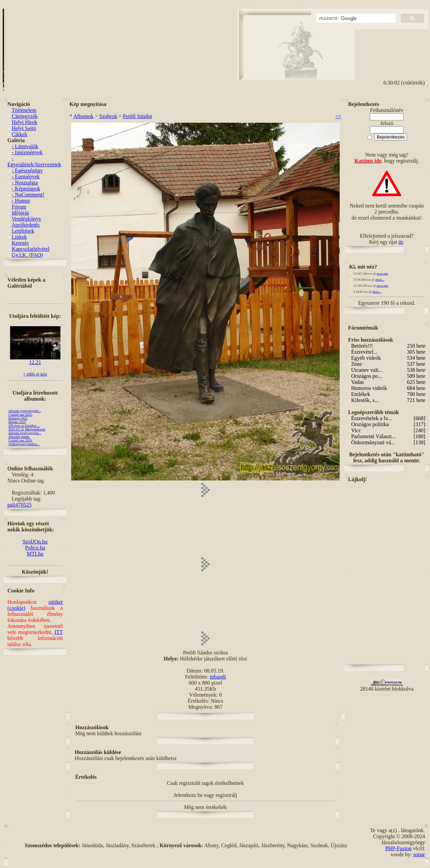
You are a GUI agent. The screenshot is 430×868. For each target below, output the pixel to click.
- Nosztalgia (25, 183)
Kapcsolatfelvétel (31, 249)
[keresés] (355, 18)
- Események (26, 177)
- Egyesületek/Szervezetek (34, 161)
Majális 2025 (17, 422)
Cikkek (19, 134)
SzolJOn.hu (35, 542)
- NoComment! (28, 195)
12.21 (35, 360)
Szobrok (108, 116)
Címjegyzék (25, 116)
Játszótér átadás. (19, 437)
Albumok (83, 116)
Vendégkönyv (27, 219)
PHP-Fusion (398, 848)
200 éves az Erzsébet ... (24, 426)
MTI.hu (35, 554)
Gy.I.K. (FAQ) (27, 255)
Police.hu (35, 548)
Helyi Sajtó (24, 128)
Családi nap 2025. (20, 415)
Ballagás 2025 (18, 418)
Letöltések (23, 231)
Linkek (19, 237)
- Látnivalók (25, 146)
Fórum (19, 207)
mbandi (218, 677)
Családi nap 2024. (20, 440)
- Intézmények (27, 152)
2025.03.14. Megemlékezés (27, 429)
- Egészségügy (27, 170)
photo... (380, 280)
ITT (59, 632)
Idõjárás (20, 213)
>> (338, 116)
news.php (382, 274)
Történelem (24, 110)
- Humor (21, 201)
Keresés (20, 243)
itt (401, 242)
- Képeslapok (26, 189)
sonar (419, 854)
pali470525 (19, 505)
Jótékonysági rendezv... (24, 444)
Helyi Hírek (25, 122)
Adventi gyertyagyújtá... (25, 411)
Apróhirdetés (26, 225)
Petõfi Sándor (138, 116)
